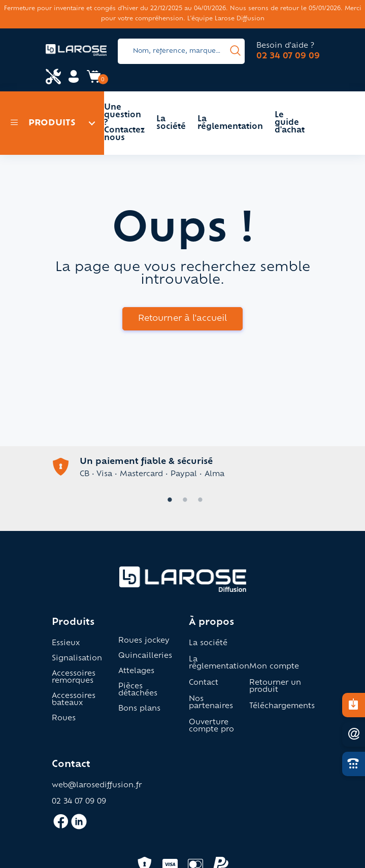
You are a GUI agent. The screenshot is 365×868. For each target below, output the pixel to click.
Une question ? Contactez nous (124, 123)
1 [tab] (168, 500)
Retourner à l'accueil (182, 319)
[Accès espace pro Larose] (53, 78)
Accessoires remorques (74, 678)
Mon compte (274, 667)
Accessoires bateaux (74, 700)
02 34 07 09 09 (288, 56)
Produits (43, 123)
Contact (204, 683)
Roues (64, 719)
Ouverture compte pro (211, 726)
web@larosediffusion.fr (97, 786)
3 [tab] (198, 500)
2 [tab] (183, 500)
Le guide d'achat (290, 123)
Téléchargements (282, 707)
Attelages (136, 672)
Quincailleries (145, 656)
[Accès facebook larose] (61, 826)
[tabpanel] (183, 468)
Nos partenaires (211, 703)
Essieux (66, 644)
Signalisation (77, 659)
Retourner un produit (275, 687)
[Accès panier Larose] (94, 80)
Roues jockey (144, 641)
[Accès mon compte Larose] (74, 80)
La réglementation (230, 123)
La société (171, 123)
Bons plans (139, 709)
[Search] (181, 51)
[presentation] (235, 51)
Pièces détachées (138, 690)
